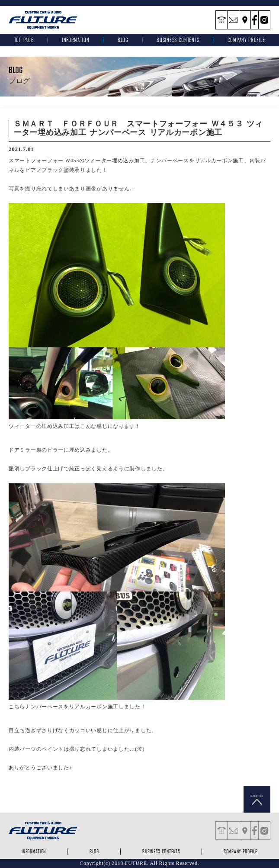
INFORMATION (76, 40)
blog (123, 40)
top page (24, 40)
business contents (178, 40)
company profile (241, 851)
